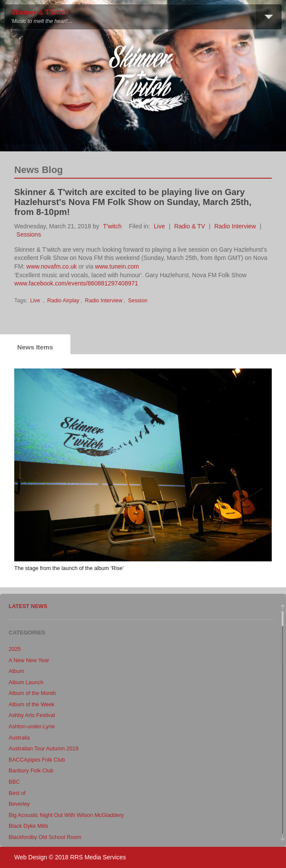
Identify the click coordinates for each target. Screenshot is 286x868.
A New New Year (29, 660)
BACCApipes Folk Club (37, 760)
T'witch (112, 226)
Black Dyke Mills (29, 826)
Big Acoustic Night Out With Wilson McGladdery (66, 815)
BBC (14, 782)
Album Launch (26, 682)
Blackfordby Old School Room (45, 837)
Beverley (19, 804)
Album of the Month (32, 693)
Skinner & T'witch (40, 12)
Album (16, 671)
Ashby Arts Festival (32, 715)
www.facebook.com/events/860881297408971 (76, 283)
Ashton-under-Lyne (32, 727)
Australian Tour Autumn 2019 (44, 749)
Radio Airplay (63, 301)
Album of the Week (32, 705)
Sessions (29, 234)
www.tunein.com (117, 266)
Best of (17, 793)
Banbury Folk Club (31, 771)
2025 (15, 649)
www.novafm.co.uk (52, 266)
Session (138, 301)
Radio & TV (189, 226)
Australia (19, 738)
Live (159, 226)
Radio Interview (235, 226)
